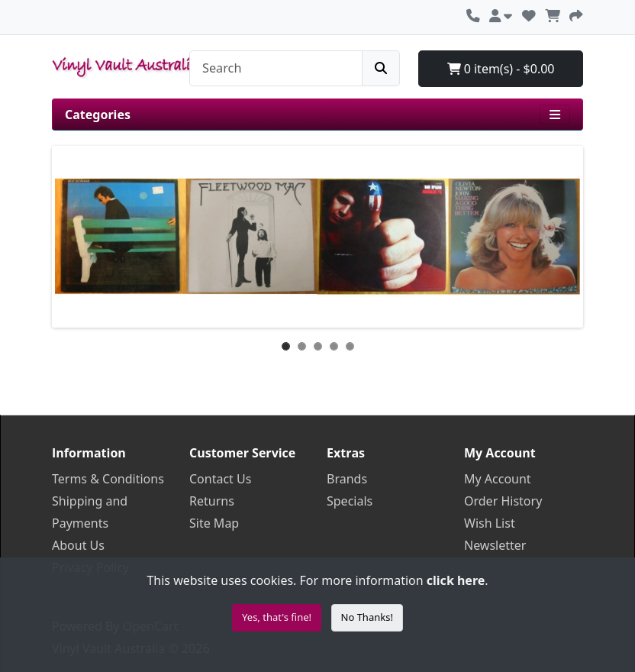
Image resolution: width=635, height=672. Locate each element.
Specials (350, 501)
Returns (212, 501)
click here (456, 580)
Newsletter (495, 545)
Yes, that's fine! (277, 617)
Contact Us (220, 479)
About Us (78, 545)
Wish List (490, 523)
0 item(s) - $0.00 (501, 69)
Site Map (214, 523)
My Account (498, 479)
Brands (347, 479)
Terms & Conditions (108, 479)
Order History (503, 501)
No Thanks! (367, 617)
